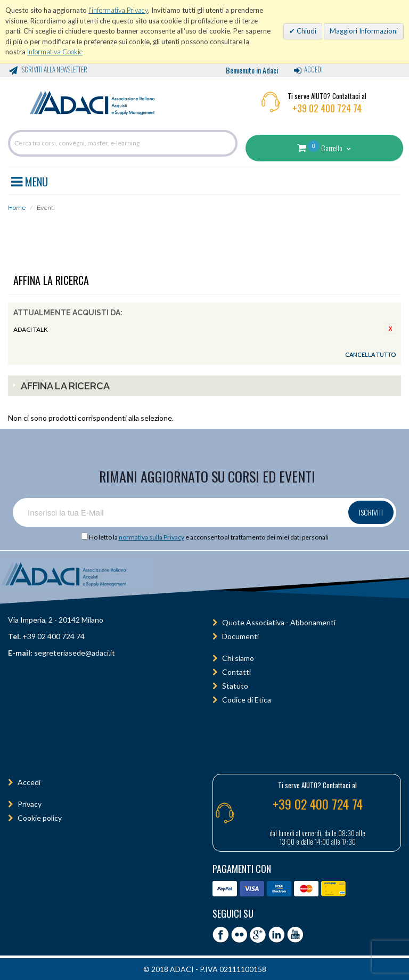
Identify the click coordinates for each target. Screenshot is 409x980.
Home (17, 208)
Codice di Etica (247, 700)
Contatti (236, 672)
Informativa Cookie (55, 52)
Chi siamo (238, 658)
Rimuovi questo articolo (390, 329)
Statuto (235, 686)
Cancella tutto (370, 354)
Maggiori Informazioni (364, 31)
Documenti (240, 636)
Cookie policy (40, 818)
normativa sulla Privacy (152, 537)
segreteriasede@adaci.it (75, 653)
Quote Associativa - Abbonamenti (279, 622)
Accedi (313, 69)
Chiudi (306, 31)
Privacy (30, 804)
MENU (30, 180)
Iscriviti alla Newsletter (54, 69)
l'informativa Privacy (118, 10)
